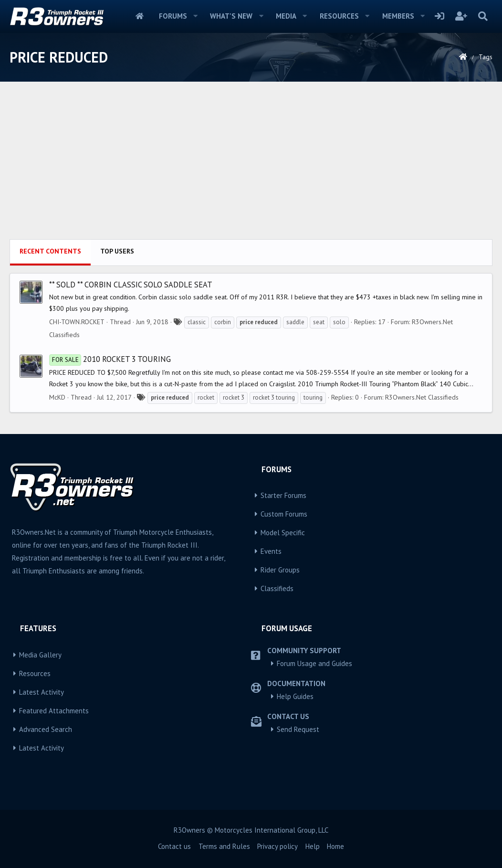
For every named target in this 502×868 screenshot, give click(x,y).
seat (319, 322)
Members (398, 16)
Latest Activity (42, 692)
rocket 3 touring (274, 397)
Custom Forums (284, 514)
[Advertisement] (251, 168)
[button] (195, 16)
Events (271, 551)
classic (197, 322)
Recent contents (50, 251)
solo (339, 322)
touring (313, 397)
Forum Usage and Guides (314, 663)
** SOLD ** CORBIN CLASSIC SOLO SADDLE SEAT (131, 285)
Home (140, 16)
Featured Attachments (54, 711)
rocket (206, 397)
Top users (117, 251)
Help (313, 846)
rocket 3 (234, 397)
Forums (173, 16)
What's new (231, 16)
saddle (295, 322)
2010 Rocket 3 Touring (110, 359)
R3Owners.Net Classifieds (422, 397)
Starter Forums (283, 495)
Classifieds (277, 588)
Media (286, 16)
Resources (339, 16)
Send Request (298, 729)
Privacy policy (277, 846)
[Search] (483, 16)
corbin (223, 322)
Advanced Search (46, 729)
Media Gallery (40, 655)
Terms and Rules (224, 846)
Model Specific (283, 533)
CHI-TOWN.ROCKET (77, 322)
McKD (57, 397)
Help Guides (295, 696)
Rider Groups (280, 570)
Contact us (174, 846)
